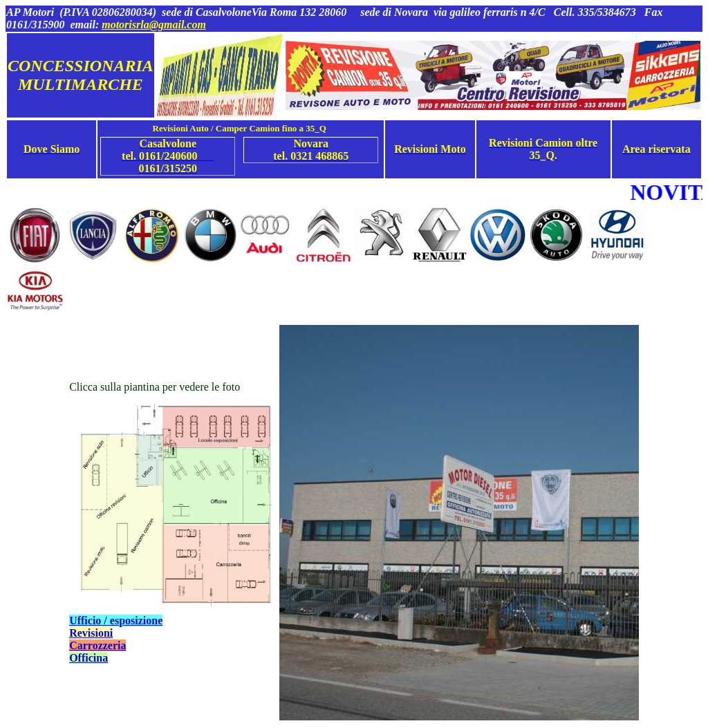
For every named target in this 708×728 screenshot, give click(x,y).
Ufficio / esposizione (116, 620)
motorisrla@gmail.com (154, 25)
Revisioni (91, 633)
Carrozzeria (97, 645)
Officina (88, 658)
